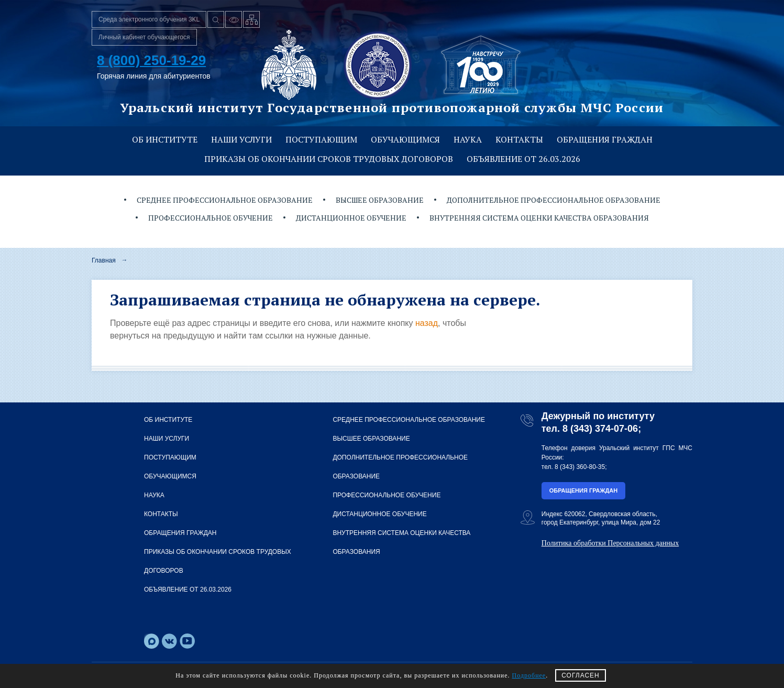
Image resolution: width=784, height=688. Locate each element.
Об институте (165, 139)
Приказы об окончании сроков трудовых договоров (329, 159)
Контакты (519, 139)
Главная (104, 260)
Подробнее (529, 675)
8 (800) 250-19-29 (151, 60)
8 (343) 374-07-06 (600, 429)
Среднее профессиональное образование (225, 200)
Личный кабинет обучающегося (144, 37)
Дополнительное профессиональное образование (554, 200)
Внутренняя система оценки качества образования (539, 218)
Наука (468, 139)
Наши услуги (241, 139)
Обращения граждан (605, 139)
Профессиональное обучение (211, 218)
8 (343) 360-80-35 (580, 467)
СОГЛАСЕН (581, 675)
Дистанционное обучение (351, 218)
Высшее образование (380, 200)
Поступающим (321, 139)
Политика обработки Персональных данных (610, 543)
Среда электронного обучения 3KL (149, 19)
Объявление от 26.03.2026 (523, 159)
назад (427, 323)
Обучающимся (405, 139)
